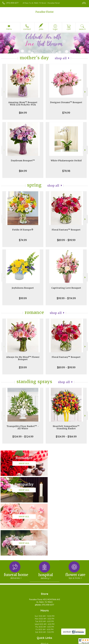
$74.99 (66, 113)
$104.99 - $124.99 (23, 437)
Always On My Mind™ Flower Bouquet (23, 358)
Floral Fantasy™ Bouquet (66, 230)
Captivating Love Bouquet (66, 288)
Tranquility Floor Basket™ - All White (23, 427)
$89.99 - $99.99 (66, 240)
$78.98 (66, 171)
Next (85, 92)
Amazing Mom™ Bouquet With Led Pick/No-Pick (23, 104)
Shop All (61, 58)
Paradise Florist (45, 12)
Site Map (53, 641)
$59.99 (23, 367)
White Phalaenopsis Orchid (66, 161)
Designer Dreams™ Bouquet (66, 102)
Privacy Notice (22, 641)
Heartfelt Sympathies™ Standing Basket (66, 427)
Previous (4, 92)
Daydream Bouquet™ (23, 161)
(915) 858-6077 (12, 3)
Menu (9, 29)
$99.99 (23, 298)
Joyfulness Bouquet (23, 288)
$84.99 (23, 113)
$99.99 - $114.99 (66, 298)
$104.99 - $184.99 (66, 437)
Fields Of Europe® (23, 230)
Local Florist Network (39, 641)
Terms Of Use (9, 641)
